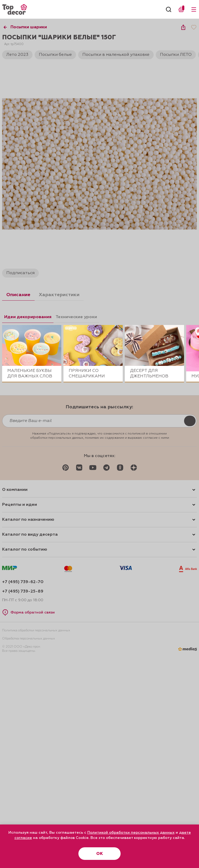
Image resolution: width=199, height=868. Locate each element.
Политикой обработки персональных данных (131, 833)
